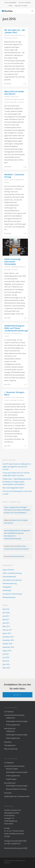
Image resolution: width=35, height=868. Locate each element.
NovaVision (8, 35)
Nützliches (8, 742)
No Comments (15, 270)
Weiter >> (17, 695)
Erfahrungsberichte (13, 725)
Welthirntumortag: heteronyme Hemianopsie (13, 262)
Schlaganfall (15, 99)
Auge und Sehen (15, 35)
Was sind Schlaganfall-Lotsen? (13, 488)
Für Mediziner (9, 763)
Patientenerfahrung (10, 583)
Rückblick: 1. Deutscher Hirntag (14, 176)
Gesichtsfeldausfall (8, 99)
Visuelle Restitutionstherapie (14, 715)
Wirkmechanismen (9, 597)
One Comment (21, 102)
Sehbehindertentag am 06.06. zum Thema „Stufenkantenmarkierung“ (16, 328)
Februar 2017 (7, 630)
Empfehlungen (11, 779)
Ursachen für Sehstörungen (10, 102)
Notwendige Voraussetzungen (17, 721)
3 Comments (15, 38)
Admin (7, 180)
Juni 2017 (6, 616)
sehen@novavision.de (16, 834)
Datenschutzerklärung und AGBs (16, 848)
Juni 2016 (6, 657)
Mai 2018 (6, 609)
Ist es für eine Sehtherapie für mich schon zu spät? (17, 493)
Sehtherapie (21, 99)
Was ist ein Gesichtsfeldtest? (16, 513)
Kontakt (11, 6)
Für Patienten (9, 712)
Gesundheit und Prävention (12, 580)
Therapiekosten (10, 745)
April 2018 (6, 613)
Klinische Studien (12, 769)
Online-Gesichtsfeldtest (10, 3)
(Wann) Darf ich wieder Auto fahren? (14, 93)
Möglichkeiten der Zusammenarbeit (17, 796)
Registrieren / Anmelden (21, 6)
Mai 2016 (6, 661)
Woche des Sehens (18, 556)
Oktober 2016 (7, 644)
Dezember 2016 (8, 637)
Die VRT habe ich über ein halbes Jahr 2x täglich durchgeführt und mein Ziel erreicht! (17, 467)
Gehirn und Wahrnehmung (18, 397)
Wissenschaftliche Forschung (16, 789)
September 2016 (8, 647)
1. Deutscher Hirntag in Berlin (14, 394)
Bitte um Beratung (11, 749)
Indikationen (10, 718)
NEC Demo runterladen (25, 3)
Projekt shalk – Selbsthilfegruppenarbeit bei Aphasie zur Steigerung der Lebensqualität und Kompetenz (17, 482)
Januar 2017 (7, 633)
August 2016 (7, 651)
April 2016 (6, 664)
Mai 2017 (6, 620)
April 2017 (6, 623)
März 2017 (6, 626)
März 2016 (6, 668)
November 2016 (8, 640)
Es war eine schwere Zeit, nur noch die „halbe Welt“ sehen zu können (16, 474)
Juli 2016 (6, 654)
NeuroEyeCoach (10, 729)
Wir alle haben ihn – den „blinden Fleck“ (15, 31)
